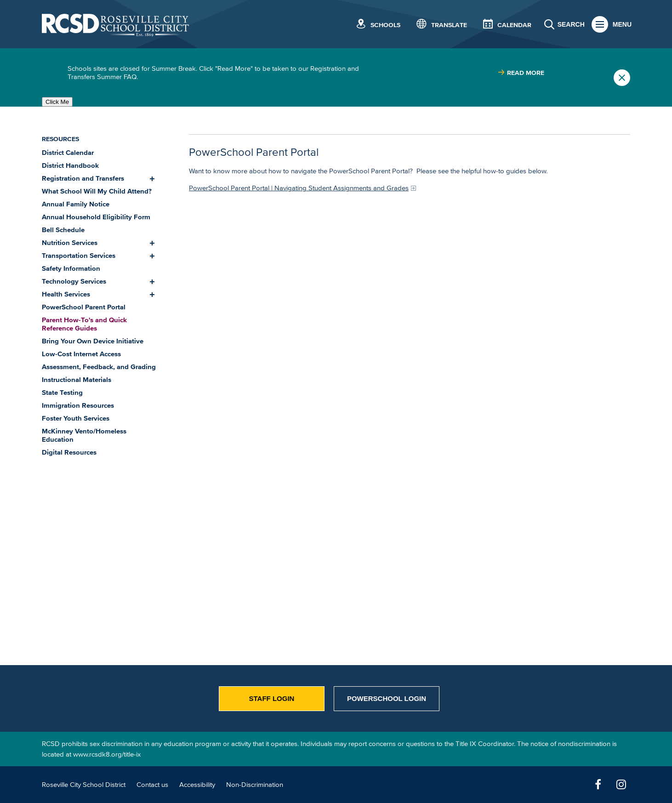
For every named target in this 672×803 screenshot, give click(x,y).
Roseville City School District (84, 784)
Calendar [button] (514, 25)
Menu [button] (622, 24)
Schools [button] (385, 25)
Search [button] (571, 24)
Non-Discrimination (255, 784)
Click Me (57, 102)
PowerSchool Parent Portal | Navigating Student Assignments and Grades (299, 188)
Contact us (152, 784)
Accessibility (197, 784)
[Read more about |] (521, 73)
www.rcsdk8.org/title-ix (107, 754)
